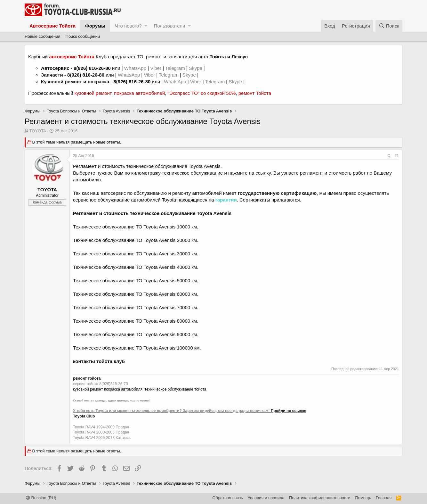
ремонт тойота (87, 378)
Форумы (95, 26)
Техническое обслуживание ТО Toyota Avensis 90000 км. (136, 334)
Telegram (176, 68)
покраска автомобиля (123, 389)
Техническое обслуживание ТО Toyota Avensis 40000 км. (136, 267)
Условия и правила (266, 498)
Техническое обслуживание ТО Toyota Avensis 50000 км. (136, 281)
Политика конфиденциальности (320, 498)
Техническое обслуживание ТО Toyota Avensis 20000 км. (136, 240)
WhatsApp (136, 68)
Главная (384, 498)
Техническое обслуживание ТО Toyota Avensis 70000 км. (136, 307)
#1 (397, 156)
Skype (196, 68)
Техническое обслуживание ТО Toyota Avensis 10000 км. (136, 227)
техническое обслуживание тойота (176, 389)
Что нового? (128, 26)
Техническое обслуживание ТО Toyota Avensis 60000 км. (136, 294)
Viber (156, 68)
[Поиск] (389, 26)
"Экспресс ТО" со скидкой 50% (201, 93)
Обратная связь (228, 498)
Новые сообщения (43, 36)
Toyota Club (84, 416)
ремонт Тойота (255, 93)
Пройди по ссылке (289, 411)
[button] (146, 26)
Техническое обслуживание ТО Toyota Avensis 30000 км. (136, 254)
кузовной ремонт (93, 93)
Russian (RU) (41, 498)
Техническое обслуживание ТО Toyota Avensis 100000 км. (137, 348)
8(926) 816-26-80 (92, 68)
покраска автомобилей (139, 93)
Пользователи (169, 26)
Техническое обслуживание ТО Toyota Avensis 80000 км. (136, 321)
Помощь (363, 498)
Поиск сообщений (83, 36)
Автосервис (55, 68)
